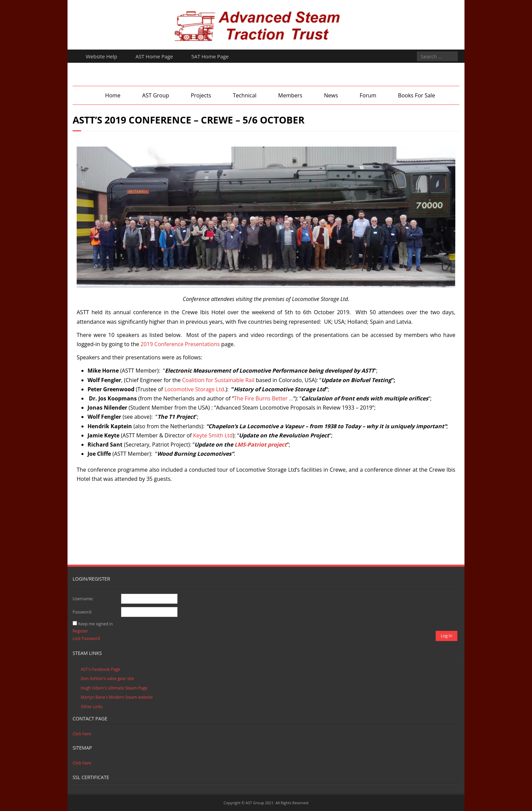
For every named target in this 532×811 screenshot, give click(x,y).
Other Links (92, 707)
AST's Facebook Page (100, 669)
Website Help (102, 56)
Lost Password (86, 638)
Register (80, 631)
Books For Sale (416, 95)
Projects (201, 95)
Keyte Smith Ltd (213, 435)
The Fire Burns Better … (263, 398)
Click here (82, 734)
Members (290, 95)
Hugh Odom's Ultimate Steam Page (114, 688)
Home (113, 95)
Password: (82, 612)
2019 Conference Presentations (180, 344)
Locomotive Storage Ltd (194, 389)
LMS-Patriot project (261, 445)
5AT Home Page (210, 56)
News (331, 95)
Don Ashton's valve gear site (107, 678)
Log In (446, 636)
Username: (83, 599)
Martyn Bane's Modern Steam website (117, 697)
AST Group (156, 95)
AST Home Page (154, 56)
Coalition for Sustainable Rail (218, 380)
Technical (245, 95)
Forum (368, 95)
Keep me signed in (95, 624)
